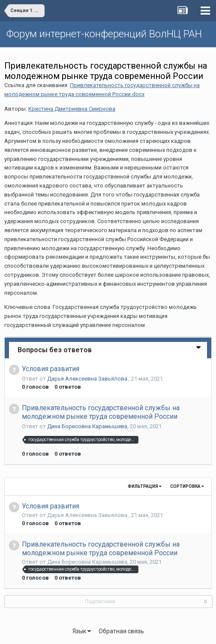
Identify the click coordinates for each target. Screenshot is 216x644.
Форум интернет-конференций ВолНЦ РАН (104, 34)
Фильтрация (145, 486)
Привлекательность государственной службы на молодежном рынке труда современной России (101, 412)
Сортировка (187, 486)
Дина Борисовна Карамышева (87, 426)
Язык (82, 631)
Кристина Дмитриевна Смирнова (72, 109)
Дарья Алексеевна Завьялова (88, 379)
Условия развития (51, 369)
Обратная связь (121, 631)
